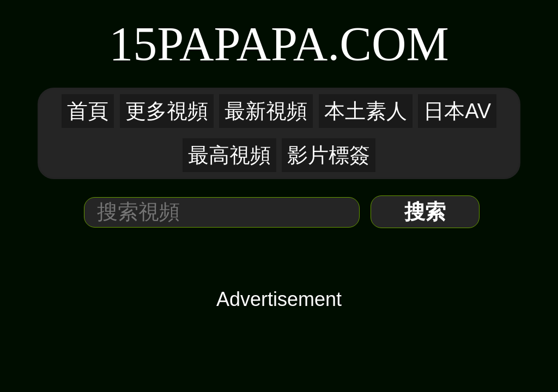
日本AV (457, 111)
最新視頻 (266, 111)
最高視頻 (229, 155)
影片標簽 (329, 155)
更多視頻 (167, 111)
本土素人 (366, 111)
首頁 (88, 111)
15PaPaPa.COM (279, 44)
